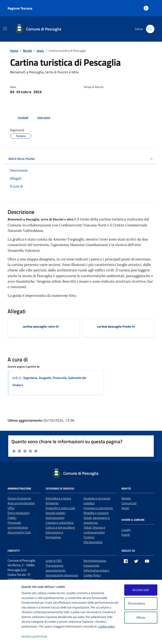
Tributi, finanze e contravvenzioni (94, 530)
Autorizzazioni (55, 518)
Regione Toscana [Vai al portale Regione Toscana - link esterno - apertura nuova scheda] (20, 8)
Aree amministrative (21, 503)
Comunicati (129, 503)
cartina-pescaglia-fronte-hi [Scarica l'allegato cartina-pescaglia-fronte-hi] (116, 326)
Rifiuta (141, 617)
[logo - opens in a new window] (11, 636)
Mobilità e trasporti (96, 513)
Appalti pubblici (56, 513)
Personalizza (141, 604)
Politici (12, 518)
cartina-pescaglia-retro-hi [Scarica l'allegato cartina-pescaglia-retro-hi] (41, 326)
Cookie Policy (92, 575)
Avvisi (125, 508)
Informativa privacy (96, 570)
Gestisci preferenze (39, 636)
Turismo (89, 537)
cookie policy (106, 626)
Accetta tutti (141, 590)
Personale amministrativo (18, 525)
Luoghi (126, 530)
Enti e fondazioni (19, 513)
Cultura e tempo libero (60, 527)
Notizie (126, 498)
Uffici (11, 508)
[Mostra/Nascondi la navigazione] (5, 29)
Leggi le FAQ (54, 561)
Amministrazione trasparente (95, 563)
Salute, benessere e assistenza (97, 520)
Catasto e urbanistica (60, 523)
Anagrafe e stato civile (60, 508)
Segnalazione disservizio (62, 575)
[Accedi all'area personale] (146, 8)
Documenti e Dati (19, 532)
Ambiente (52, 503)
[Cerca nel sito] (150, 29)
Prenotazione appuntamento (56, 568)
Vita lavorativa (93, 542)
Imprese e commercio (98, 508)
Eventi (126, 535)
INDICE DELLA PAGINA (81, 159)
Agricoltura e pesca (58, 498)
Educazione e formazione (54, 535)
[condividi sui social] (20, 118)
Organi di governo (19, 498)
